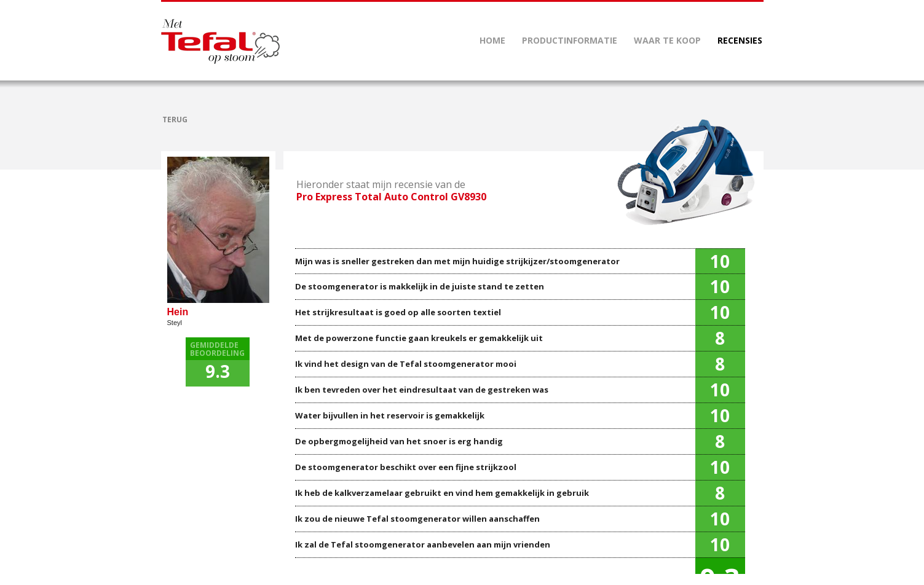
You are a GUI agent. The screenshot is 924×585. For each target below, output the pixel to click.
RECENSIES (740, 40)
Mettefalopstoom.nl (220, 41)
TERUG (175, 120)
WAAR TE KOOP (667, 40)
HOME (492, 40)
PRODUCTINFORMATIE (570, 40)
